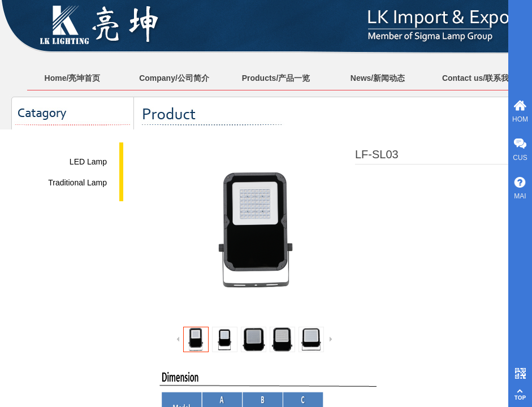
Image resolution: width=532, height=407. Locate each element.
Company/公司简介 (174, 78)
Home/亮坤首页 (73, 78)
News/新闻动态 (378, 78)
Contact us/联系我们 (479, 78)
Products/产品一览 (276, 78)
